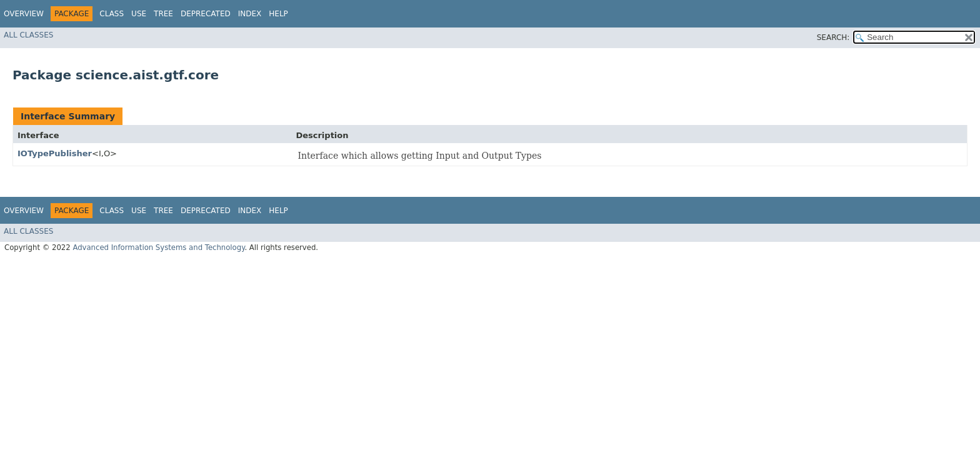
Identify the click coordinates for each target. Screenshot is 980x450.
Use (139, 14)
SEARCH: (833, 37)
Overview (24, 14)
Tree (163, 14)
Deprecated (206, 14)
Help (278, 14)
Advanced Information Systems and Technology (158, 247)
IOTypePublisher (55, 153)
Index (250, 14)
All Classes (28, 35)
